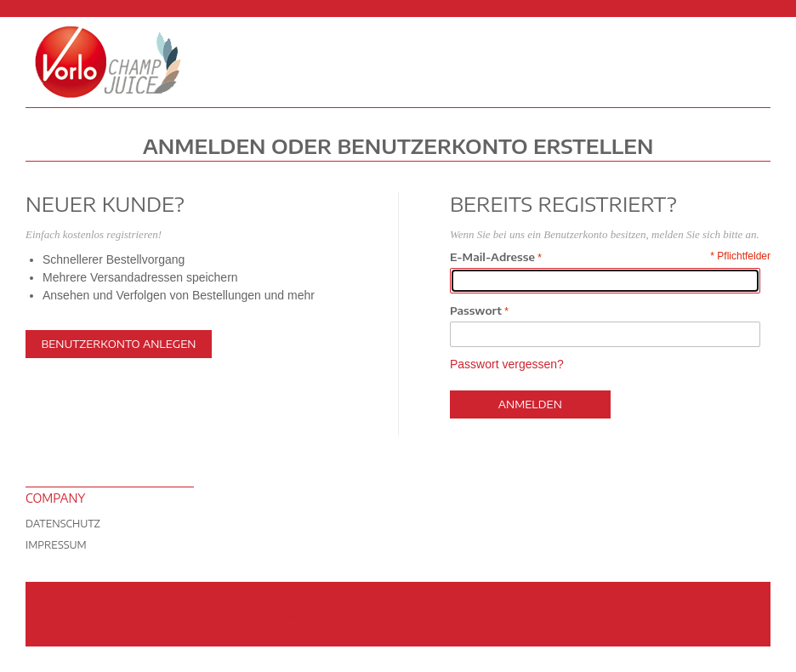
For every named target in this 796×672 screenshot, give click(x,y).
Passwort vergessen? (507, 364)
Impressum (56, 545)
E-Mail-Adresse (492, 257)
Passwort (476, 310)
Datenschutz (63, 524)
